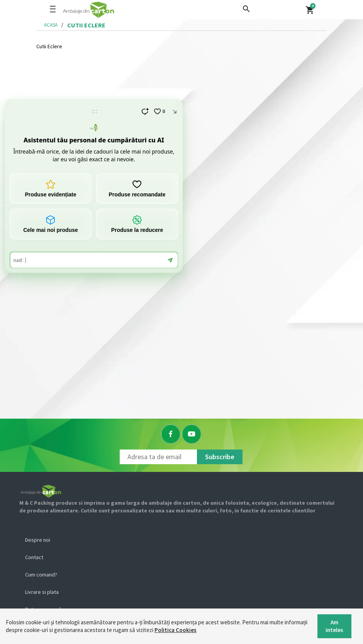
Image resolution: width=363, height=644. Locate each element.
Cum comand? (41, 575)
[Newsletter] (158, 457)
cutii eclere (86, 25)
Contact (34, 557)
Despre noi (38, 540)
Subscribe (220, 457)
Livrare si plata (42, 592)
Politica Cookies (176, 630)
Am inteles (334, 626)
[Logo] (113, 10)
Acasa (51, 25)
